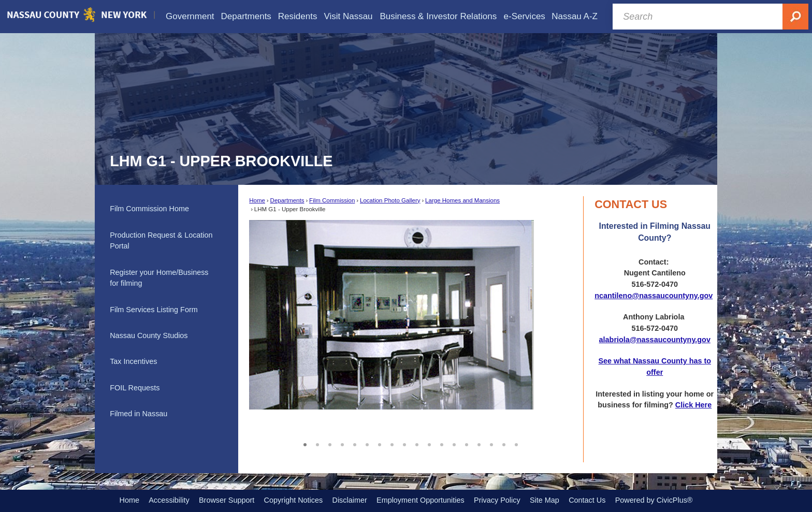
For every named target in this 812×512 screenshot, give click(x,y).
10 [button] (417, 443)
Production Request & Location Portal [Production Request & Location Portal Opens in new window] (161, 241)
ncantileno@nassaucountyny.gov (654, 296)
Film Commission (332, 200)
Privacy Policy (497, 500)
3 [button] (330, 443)
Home (257, 200)
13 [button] (454, 443)
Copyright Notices (294, 500)
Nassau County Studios (149, 335)
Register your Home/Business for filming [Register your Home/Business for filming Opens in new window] (159, 278)
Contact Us (587, 500)
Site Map (545, 500)
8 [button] (392, 443)
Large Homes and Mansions (462, 200)
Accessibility (169, 500)
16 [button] (491, 443)
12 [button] (442, 443)
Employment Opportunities (421, 500)
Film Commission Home (149, 209)
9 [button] (404, 443)
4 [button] (342, 443)
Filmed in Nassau (139, 414)
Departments (287, 200)
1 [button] (305, 443)
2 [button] (317, 443)
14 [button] (467, 443)
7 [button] (380, 443)
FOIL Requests (135, 388)
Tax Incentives (133, 361)
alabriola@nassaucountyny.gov (655, 340)
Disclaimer (350, 500)
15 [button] (479, 443)
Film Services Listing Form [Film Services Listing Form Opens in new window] (154, 310)
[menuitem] (190, 16)
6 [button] (367, 443)
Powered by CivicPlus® (654, 500)
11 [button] (429, 443)
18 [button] (516, 443)
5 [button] (355, 443)
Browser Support (227, 500)
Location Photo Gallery (390, 200)
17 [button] (504, 443)
